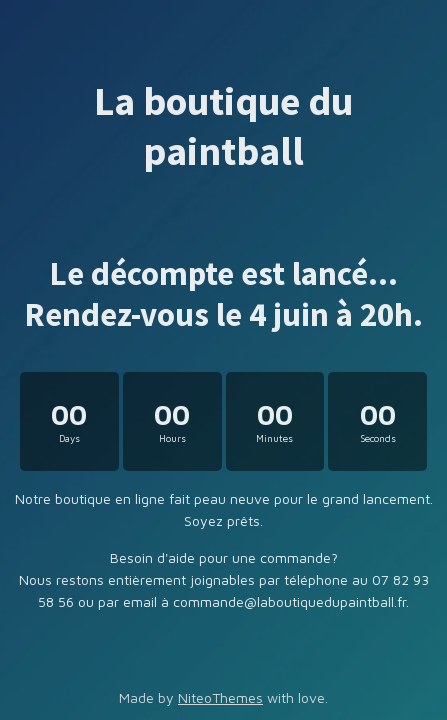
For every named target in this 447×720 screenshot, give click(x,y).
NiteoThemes (220, 697)
